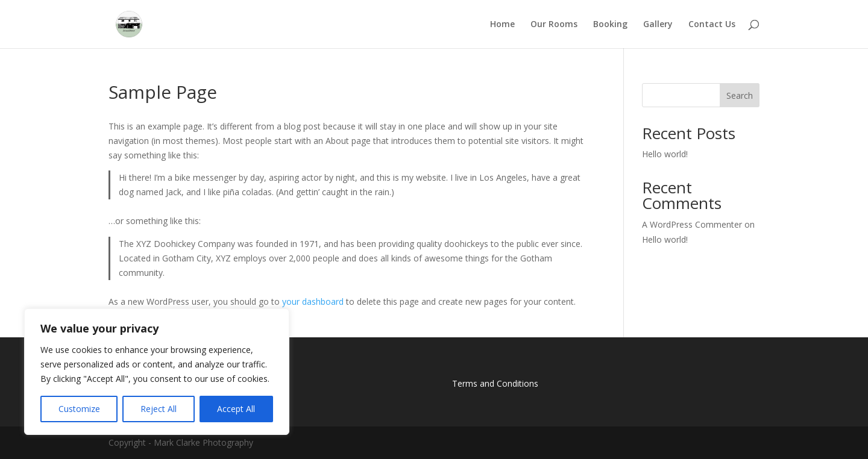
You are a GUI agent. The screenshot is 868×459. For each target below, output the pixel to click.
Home (502, 25)
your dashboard (313, 301)
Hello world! (665, 154)
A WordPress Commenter (692, 224)
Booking (610, 25)
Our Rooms (554, 25)
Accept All (236, 409)
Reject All (159, 409)
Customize (79, 409)
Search (740, 95)
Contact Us (712, 25)
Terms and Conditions (495, 383)
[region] (157, 372)
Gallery (658, 25)
